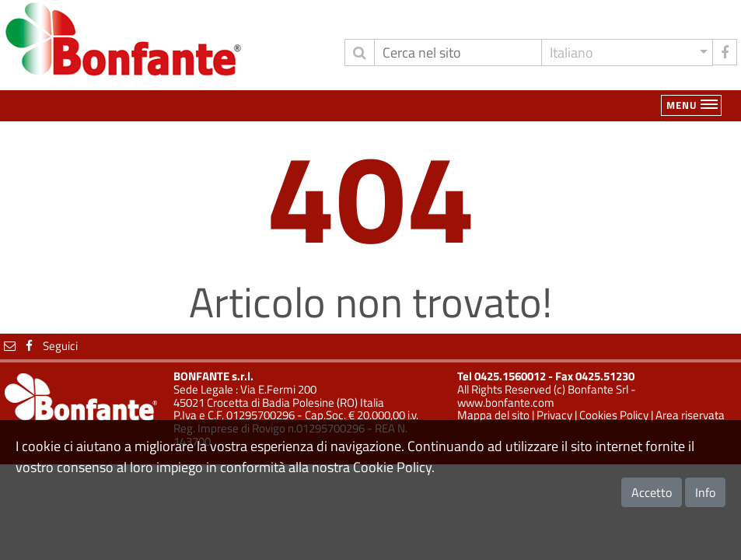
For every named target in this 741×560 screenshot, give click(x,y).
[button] (627, 52)
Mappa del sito (493, 415)
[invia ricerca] (359, 52)
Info (705, 492)
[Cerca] (458, 52)
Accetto (652, 492)
